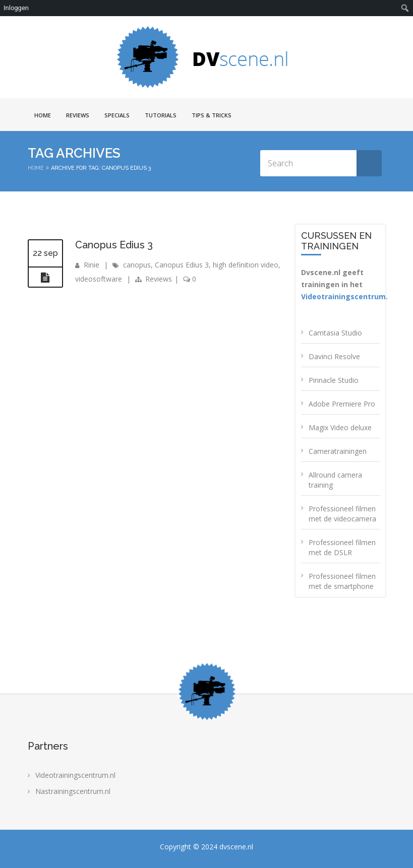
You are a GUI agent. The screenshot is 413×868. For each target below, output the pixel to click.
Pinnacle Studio (334, 380)
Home (43, 115)
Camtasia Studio (335, 333)
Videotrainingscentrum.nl (75, 775)
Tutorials (161, 115)
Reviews (78, 115)
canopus (137, 265)
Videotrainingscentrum (343, 296)
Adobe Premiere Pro (342, 404)
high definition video (246, 265)
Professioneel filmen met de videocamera (342, 514)
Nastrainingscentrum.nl (73, 791)
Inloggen (16, 8)
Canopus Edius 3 (114, 245)
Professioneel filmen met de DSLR (342, 547)
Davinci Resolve (334, 356)
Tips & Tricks (212, 115)
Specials (117, 115)
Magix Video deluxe (340, 427)
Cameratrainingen (338, 451)
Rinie (92, 265)
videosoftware (99, 279)
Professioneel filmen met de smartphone (342, 581)
